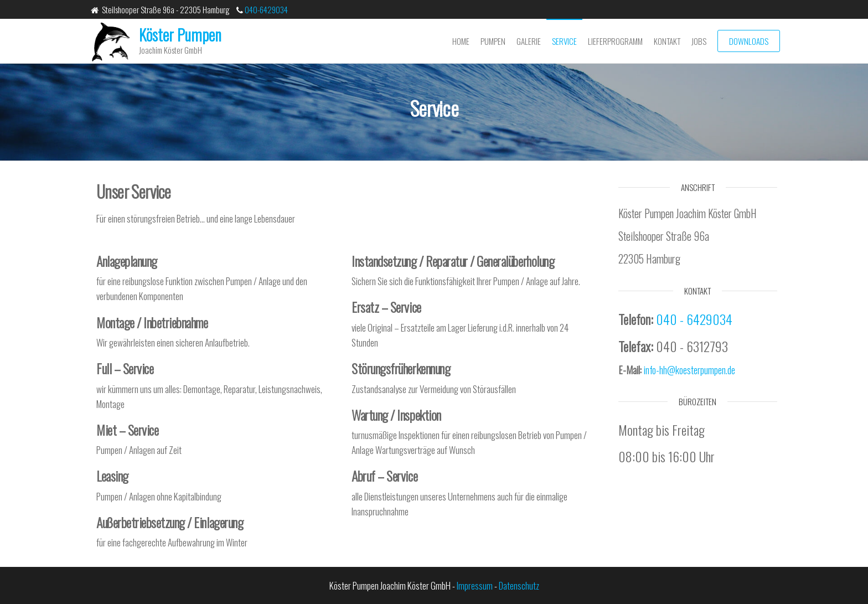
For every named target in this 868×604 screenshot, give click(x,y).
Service (564, 41)
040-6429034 (265, 9)
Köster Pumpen (180, 35)
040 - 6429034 (694, 319)
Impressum (475, 585)
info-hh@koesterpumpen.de (689, 370)
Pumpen (493, 41)
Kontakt (667, 41)
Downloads (749, 41)
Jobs (699, 41)
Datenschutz (519, 585)
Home (461, 41)
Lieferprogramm (615, 41)
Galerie (529, 41)
